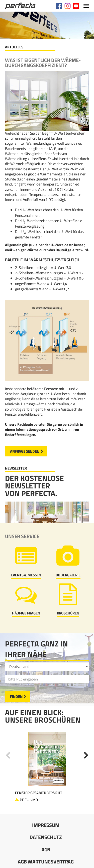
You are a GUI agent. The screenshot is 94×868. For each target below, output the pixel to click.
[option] (47, 767)
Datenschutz (46, 837)
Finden (16, 696)
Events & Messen (26, 575)
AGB (46, 849)
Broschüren (68, 613)
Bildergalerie (68, 575)
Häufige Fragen (26, 613)
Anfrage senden (25, 451)
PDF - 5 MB (29, 800)
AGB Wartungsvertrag (46, 862)
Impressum (46, 825)
